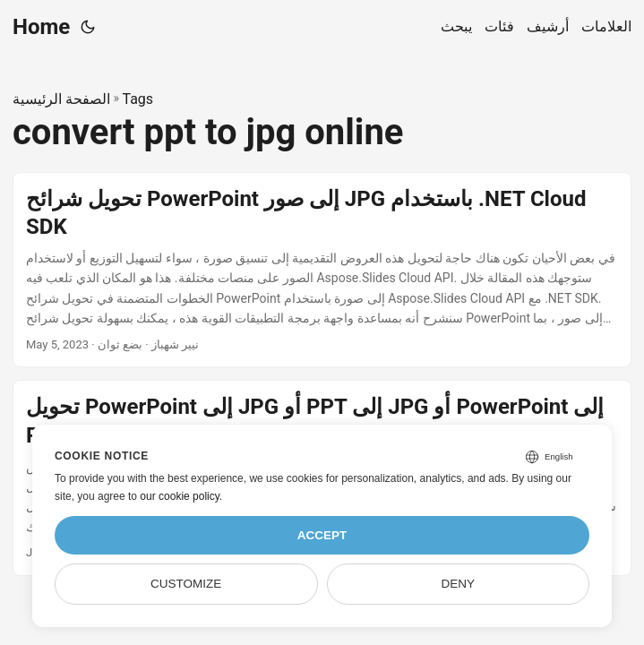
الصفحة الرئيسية (61, 99)
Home (41, 27)
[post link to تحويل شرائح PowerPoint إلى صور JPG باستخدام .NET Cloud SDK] (322, 270)
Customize (186, 584)
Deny (459, 584)
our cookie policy (180, 496)
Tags (137, 99)
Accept (322, 535)
